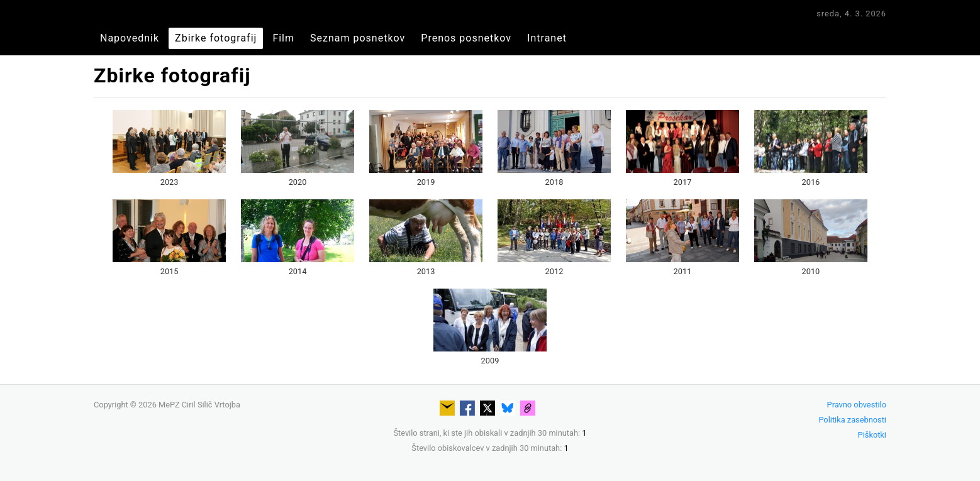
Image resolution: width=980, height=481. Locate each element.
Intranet (547, 38)
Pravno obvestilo (857, 405)
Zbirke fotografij (216, 38)
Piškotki (872, 435)
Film (283, 38)
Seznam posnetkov (358, 38)
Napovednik (130, 38)
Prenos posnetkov (466, 38)
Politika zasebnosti (852, 420)
